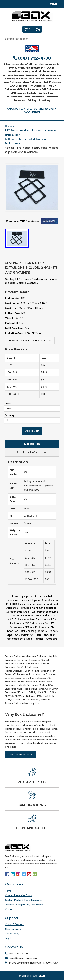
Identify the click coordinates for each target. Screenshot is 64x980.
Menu (56, 4)
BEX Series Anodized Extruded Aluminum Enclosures (31, 133)
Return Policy (12, 934)
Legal (8, 938)
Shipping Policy (13, 929)
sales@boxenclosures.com (21, 958)
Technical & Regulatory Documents (24, 905)
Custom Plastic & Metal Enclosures (24, 900)
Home (9, 126)
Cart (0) (32, 29)
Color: (8, 403)
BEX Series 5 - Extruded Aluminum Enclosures (27, 141)
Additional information (32, 452)
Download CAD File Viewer (32, 221)
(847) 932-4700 (32, 58)
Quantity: (10, 415)
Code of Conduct (14, 924)
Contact (9, 909)
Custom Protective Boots (18, 895)
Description (32, 444)
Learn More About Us (21, 754)
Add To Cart (32, 431)
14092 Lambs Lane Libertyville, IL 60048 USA (31, 963)
